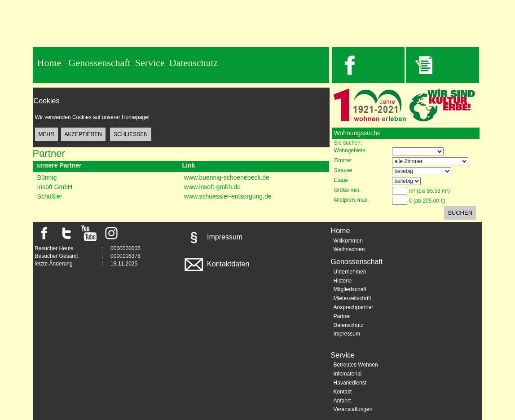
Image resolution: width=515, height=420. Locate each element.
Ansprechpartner (354, 307)
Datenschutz (194, 63)
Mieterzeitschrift (352, 298)
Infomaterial (348, 374)
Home (49, 63)
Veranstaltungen (353, 409)
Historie (343, 281)
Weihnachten (349, 249)
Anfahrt (342, 401)
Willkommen (348, 241)
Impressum (213, 237)
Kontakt (343, 392)
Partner (342, 316)
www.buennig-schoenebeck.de (227, 177)
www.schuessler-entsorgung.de (228, 196)
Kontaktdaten (216, 264)
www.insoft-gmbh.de (212, 187)
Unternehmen (350, 272)
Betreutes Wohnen (356, 365)
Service (150, 63)
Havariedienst (350, 383)
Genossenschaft (100, 63)
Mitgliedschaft (350, 289)
